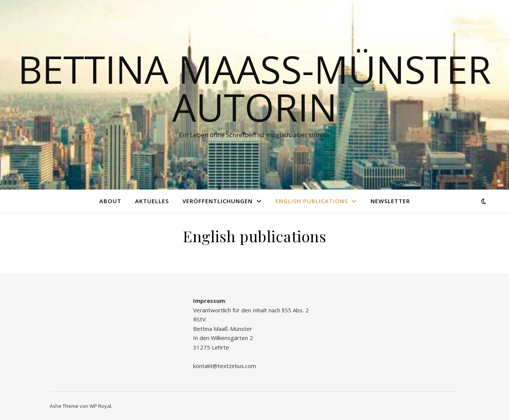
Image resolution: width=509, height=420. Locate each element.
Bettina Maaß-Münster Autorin (254, 88)
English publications (312, 201)
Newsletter (390, 201)
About (110, 201)
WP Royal (100, 406)
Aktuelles (152, 201)
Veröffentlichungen (218, 201)
